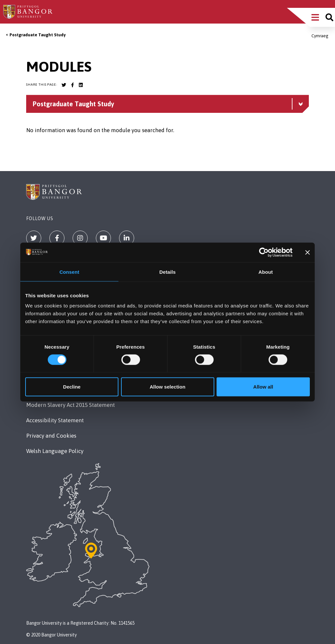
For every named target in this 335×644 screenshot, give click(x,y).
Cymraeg (320, 36)
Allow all (263, 387)
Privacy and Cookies (51, 436)
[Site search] (329, 17)
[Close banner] (308, 252)
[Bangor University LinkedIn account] (81, 85)
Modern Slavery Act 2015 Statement (71, 405)
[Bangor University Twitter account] (64, 85)
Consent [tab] (70, 272)
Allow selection (167, 387)
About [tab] (266, 272)
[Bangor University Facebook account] (72, 85)
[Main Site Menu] (315, 17)
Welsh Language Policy (55, 451)
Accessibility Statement (55, 420)
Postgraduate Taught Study (37, 35)
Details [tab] (167, 272)
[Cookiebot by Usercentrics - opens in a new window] (264, 252)
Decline (72, 387)
